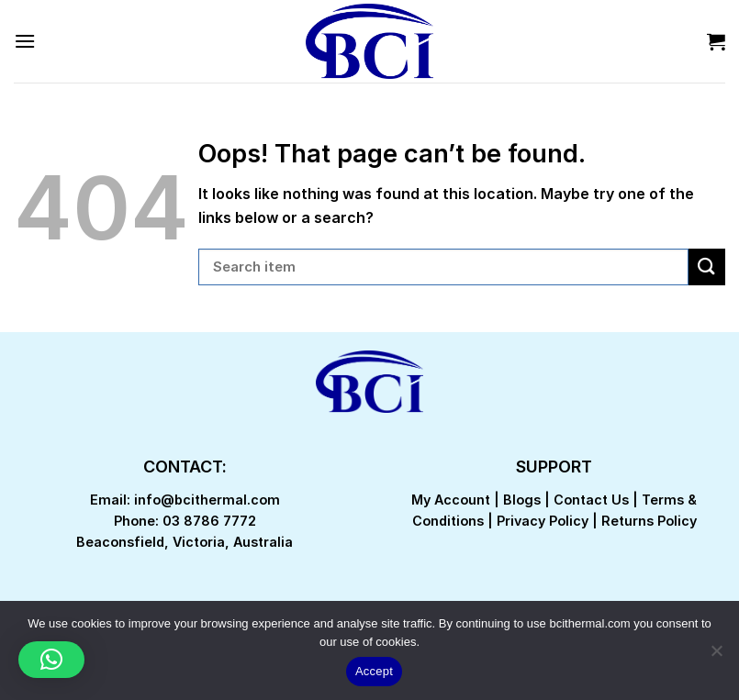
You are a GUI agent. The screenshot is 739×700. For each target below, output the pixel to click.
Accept (374, 671)
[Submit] (707, 267)
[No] (716, 656)
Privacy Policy (543, 521)
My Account (451, 500)
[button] (51, 660)
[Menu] (25, 41)
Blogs (522, 500)
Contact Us (591, 500)
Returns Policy (649, 521)
